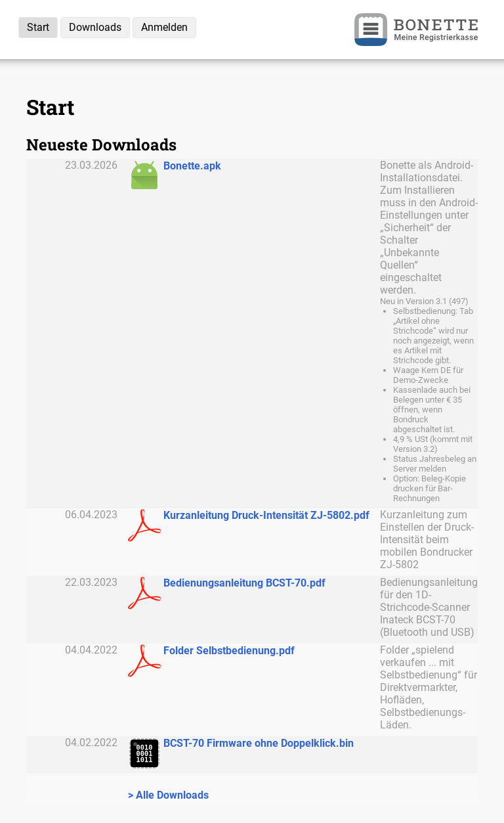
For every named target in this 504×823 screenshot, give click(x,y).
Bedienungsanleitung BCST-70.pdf (244, 583)
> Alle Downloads (168, 795)
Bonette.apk (192, 166)
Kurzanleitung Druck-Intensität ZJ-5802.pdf (266, 515)
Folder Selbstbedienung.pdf (229, 651)
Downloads (95, 27)
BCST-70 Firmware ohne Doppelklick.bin (259, 743)
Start (38, 27)
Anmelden (164, 27)
